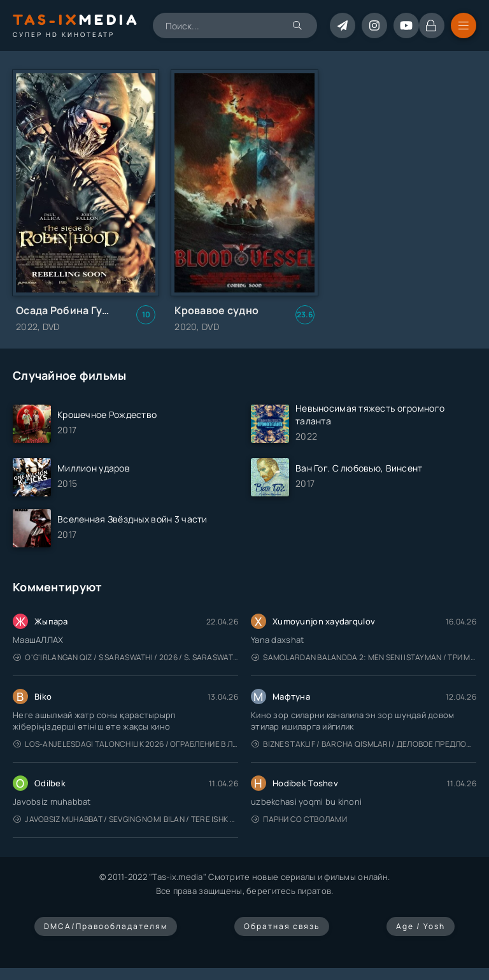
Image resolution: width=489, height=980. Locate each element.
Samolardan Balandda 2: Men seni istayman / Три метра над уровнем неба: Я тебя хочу (364, 657)
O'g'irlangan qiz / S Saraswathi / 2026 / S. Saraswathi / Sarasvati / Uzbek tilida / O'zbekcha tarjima (126, 657)
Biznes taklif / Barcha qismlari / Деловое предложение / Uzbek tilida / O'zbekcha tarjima (364, 744)
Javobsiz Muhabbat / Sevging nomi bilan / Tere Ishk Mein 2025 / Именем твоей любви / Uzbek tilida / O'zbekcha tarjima (126, 819)
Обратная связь (282, 926)
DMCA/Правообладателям (106, 926)
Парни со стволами (299, 819)
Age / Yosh (421, 926)
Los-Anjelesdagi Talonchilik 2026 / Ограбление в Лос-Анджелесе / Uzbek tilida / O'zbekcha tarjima (126, 744)
